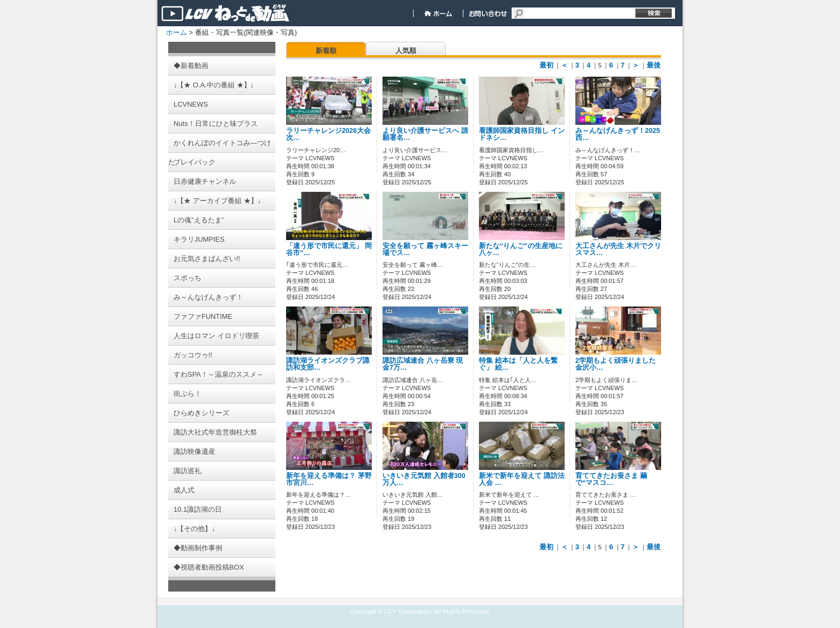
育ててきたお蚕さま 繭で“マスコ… (611, 479)
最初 (546, 65)
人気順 (406, 51)
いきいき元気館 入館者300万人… (424, 479)
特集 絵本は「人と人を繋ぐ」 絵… (518, 364)
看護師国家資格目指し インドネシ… (522, 134)
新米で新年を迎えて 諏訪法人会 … (522, 479)
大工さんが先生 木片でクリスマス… (618, 249)
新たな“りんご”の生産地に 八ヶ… (521, 249)
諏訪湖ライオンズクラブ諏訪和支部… (328, 364)
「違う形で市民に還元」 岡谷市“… (329, 249)
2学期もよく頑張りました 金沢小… (616, 364)
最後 (654, 65)
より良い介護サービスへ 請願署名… (425, 134)
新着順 (326, 51)
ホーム (177, 32)
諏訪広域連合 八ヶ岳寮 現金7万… (423, 364)
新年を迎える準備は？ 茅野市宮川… (329, 479)
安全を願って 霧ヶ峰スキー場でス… (425, 249)
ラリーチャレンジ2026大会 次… (328, 134)
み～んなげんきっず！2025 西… (621, 134)
